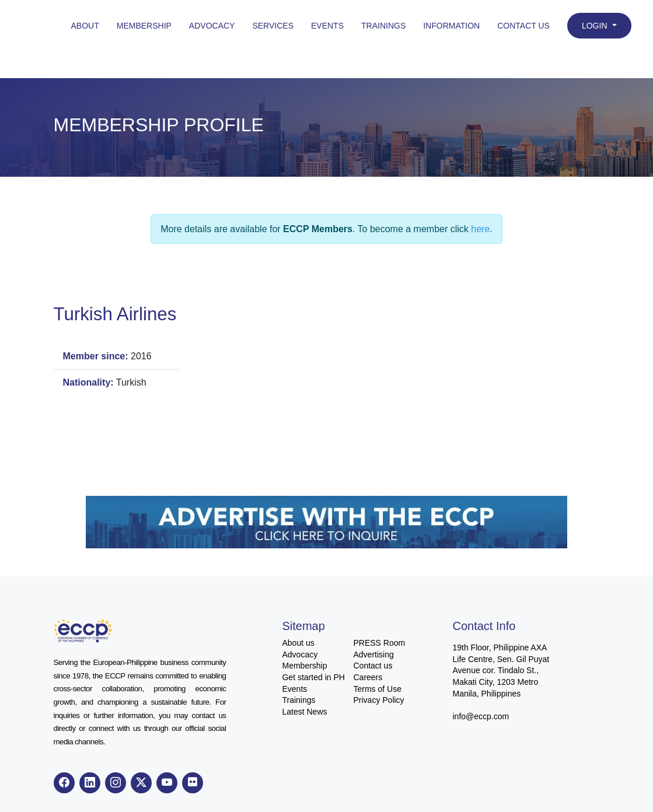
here (480, 229)
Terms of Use (377, 689)
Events (327, 26)
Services (273, 26)
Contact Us (523, 26)
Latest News (304, 712)
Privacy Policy (378, 700)
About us (298, 643)
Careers (368, 677)
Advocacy (212, 26)
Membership (144, 26)
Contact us (373, 666)
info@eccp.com (481, 716)
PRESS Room (379, 643)
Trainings (383, 26)
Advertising (373, 654)
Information (451, 26)
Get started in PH (313, 677)
